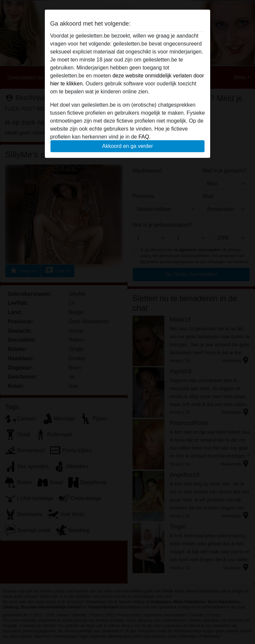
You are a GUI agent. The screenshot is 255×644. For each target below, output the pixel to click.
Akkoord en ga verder (128, 146)
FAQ (144, 137)
